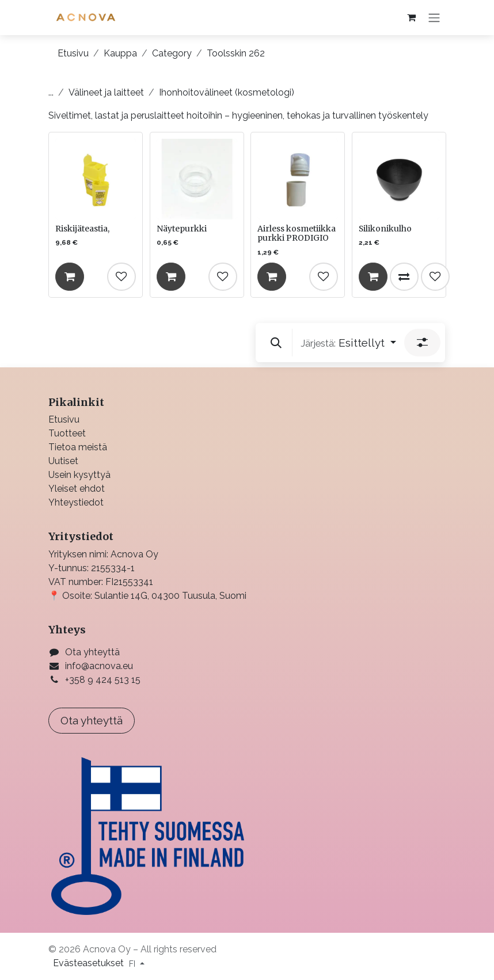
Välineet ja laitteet (106, 92)
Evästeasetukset (90, 963)
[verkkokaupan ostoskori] (411, 17)
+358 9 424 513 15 (103, 680)
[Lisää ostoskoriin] (70, 276)
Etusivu (73, 53)
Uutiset (63, 461)
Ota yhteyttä (92, 652)
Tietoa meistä (78, 447)
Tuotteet (67, 433)
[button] (276, 343)
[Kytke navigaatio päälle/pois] (434, 18)
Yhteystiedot (76, 502)
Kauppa (120, 53)
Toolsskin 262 (236, 53)
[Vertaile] (404, 276)
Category (172, 53)
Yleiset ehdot (77, 489)
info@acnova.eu (99, 666)
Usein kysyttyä (79, 475)
